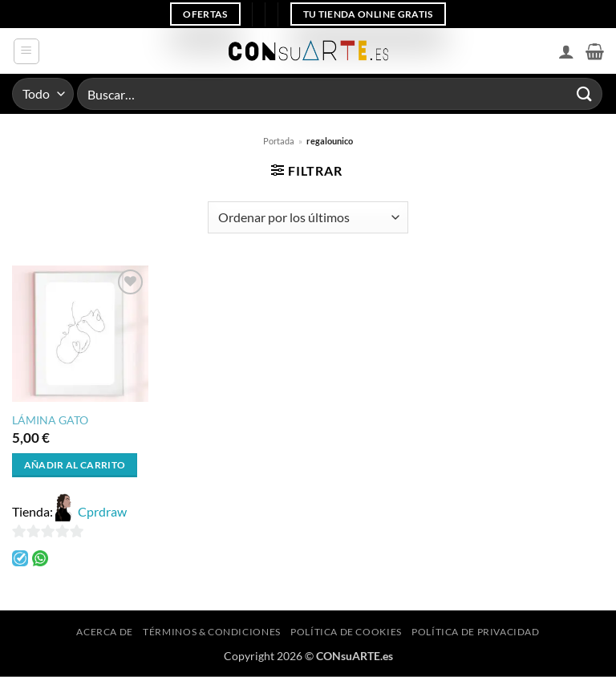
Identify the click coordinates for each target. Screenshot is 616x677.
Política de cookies (346, 632)
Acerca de (105, 632)
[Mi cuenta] (566, 51)
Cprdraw (102, 511)
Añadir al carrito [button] (75, 465)
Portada (279, 141)
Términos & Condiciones (211, 632)
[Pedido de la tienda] (308, 217)
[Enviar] (585, 93)
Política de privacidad (475, 632)
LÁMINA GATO (50, 420)
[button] (26, 51)
